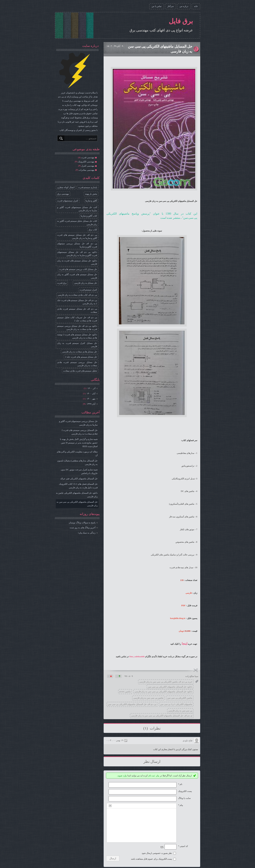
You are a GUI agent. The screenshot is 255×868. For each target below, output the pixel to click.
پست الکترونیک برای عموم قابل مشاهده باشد (152, 859)
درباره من (184, 6)
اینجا (184, 644)
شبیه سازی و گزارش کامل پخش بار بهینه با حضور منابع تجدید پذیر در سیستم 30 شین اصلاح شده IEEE (79, 443)
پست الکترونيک (185, 791)
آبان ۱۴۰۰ (91, 393)
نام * (180, 784)
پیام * (180, 805)
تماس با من (157, 6)
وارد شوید (122, 776)
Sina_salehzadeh (137, 656)
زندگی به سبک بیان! (87, 533)
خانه (196, 6)
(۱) (146, 728)
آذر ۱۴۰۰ (91, 388)
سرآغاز (171, 6)
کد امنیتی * (183, 846)
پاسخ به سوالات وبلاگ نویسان (82, 523)
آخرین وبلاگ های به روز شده (83, 528)
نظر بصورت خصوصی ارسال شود (157, 853)
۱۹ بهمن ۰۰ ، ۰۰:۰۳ (115, 740)
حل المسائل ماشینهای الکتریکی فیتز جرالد (79, 479)
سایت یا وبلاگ (184, 798)
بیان (157, 776)
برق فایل (181, 21)
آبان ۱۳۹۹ (91, 404)
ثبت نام (152, 776)
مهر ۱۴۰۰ (91, 399)
